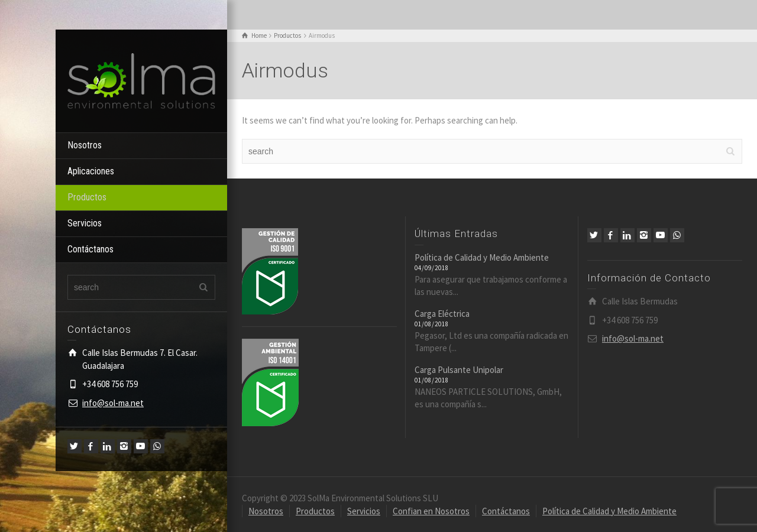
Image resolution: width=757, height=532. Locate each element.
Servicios (85, 223)
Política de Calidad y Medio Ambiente (482, 257)
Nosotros (85, 145)
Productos (87, 197)
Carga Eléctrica (442, 314)
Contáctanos (90, 249)
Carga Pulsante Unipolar (459, 370)
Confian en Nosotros (431, 511)
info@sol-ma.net (113, 403)
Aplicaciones (91, 171)
